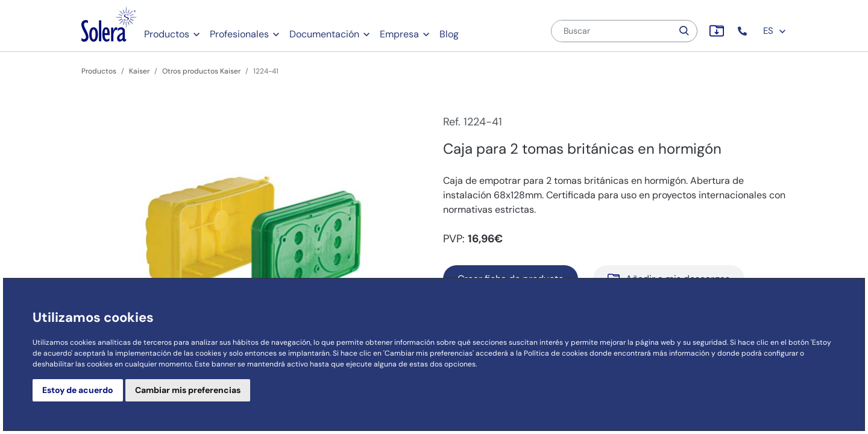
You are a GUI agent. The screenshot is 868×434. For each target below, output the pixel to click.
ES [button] (775, 31)
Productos (167, 34)
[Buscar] (612, 31)
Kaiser (139, 71)
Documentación (324, 34)
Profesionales (239, 34)
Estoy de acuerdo (78, 390)
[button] (744, 31)
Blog (449, 34)
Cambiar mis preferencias (188, 390)
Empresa (399, 34)
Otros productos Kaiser (201, 71)
